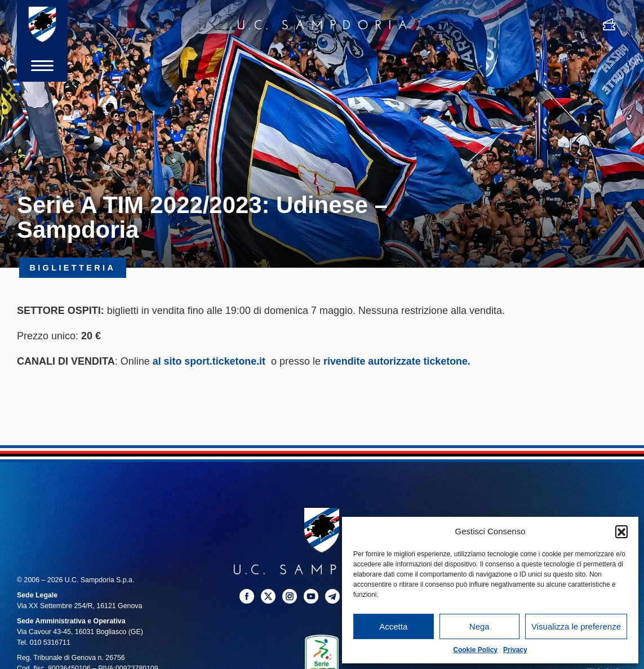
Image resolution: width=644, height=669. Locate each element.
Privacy (515, 650)
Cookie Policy (475, 650)
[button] (621, 531)
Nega (479, 626)
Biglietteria (73, 267)
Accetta (393, 626)
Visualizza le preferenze (576, 626)
